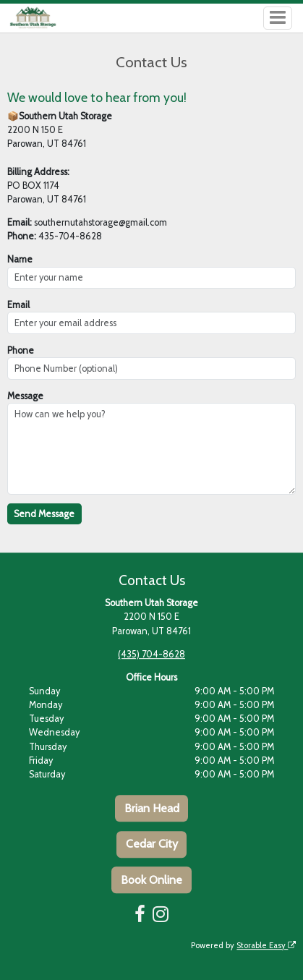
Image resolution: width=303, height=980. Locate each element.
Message (25, 396)
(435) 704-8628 (151, 654)
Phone (21, 350)
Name (20, 259)
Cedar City (152, 844)
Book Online (151, 880)
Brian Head (152, 808)
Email (18, 305)
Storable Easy (266, 945)
